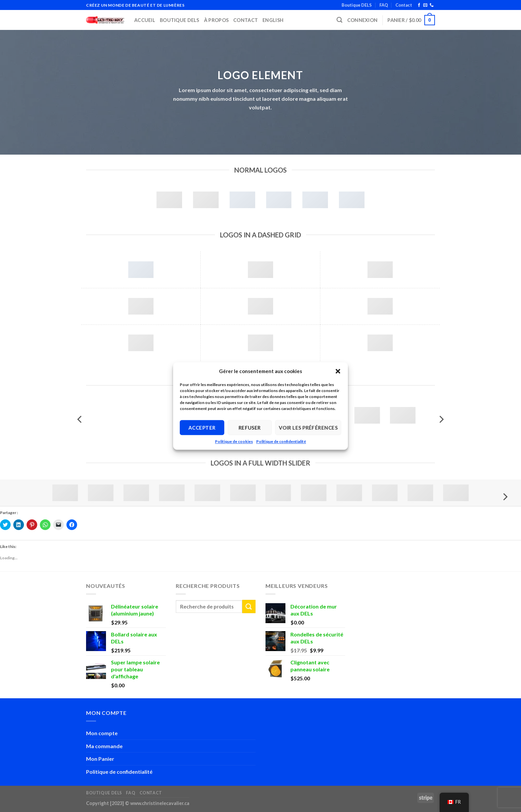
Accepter (202, 428)
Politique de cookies (234, 441)
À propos (216, 20)
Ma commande (104, 746)
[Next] (441, 419)
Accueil (145, 20)
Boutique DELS (357, 5)
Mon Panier (100, 759)
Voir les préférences (308, 428)
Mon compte (102, 733)
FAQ (384, 5)
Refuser (250, 428)
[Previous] (80, 419)
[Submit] (249, 606)
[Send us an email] (425, 5)
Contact (404, 5)
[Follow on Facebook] (419, 5)
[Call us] (432, 5)
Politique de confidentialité (281, 441)
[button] (338, 371)
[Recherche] (339, 20)
